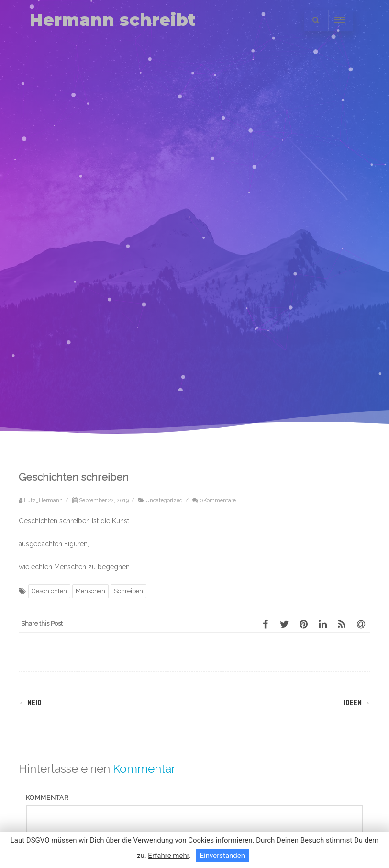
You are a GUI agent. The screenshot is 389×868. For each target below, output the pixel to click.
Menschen (90, 591)
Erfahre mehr (168, 856)
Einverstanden (222, 856)
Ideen (357, 703)
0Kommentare (218, 500)
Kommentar (47, 797)
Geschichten (49, 591)
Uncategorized (164, 500)
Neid (30, 703)
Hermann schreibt (113, 20)
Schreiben (128, 591)
